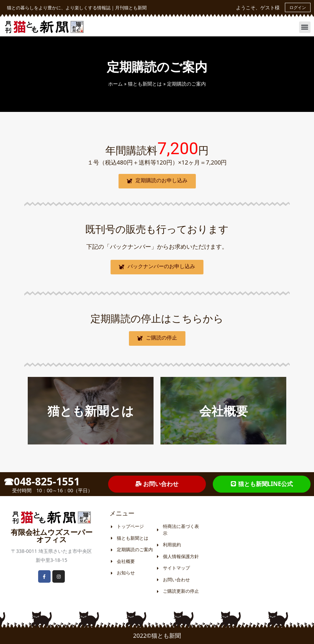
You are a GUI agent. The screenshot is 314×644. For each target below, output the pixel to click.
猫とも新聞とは (145, 84)
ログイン (298, 7)
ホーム (115, 84)
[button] (305, 27)
